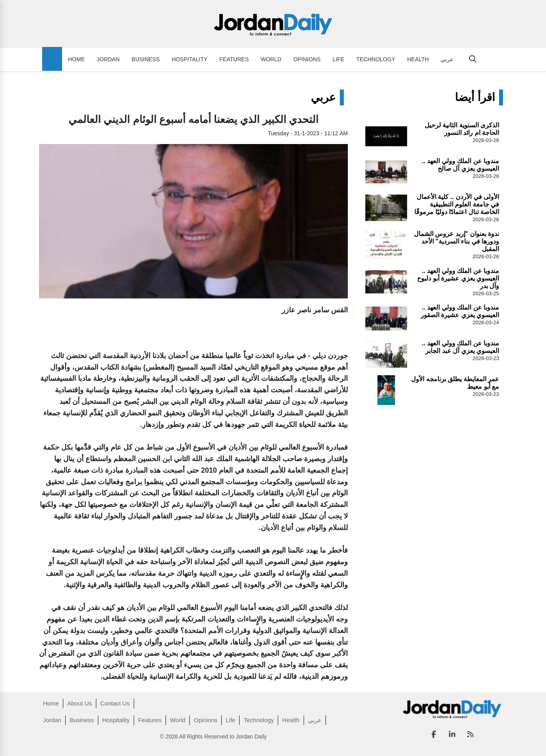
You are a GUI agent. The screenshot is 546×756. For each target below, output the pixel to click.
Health (418, 59)
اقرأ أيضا (475, 97)
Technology (376, 59)
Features (234, 59)
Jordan (108, 59)
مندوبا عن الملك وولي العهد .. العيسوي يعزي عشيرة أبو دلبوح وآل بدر (458, 278)
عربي (447, 59)
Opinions (307, 59)
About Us (80, 703)
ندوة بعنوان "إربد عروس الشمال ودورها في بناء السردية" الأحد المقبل (456, 241)
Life (339, 59)
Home (76, 59)
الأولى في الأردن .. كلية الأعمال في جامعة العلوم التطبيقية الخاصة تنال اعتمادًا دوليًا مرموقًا (457, 204)
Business (146, 59)
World (271, 59)
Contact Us (115, 703)
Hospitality (189, 59)
